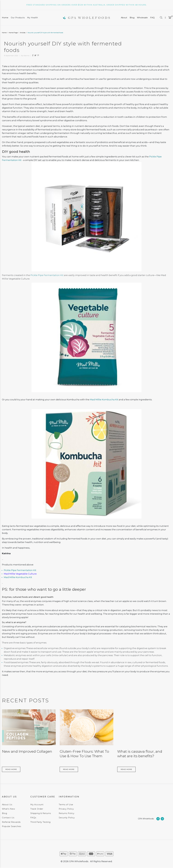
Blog (132, 18)
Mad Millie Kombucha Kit (104, 400)
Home (5, 18)
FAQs (33, 818)
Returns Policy (67, 813)
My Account (37, 805)
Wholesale (142, 18)
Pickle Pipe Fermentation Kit (47, 275)
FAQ (152, 18)
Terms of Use (66, 805)
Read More (11, 769)
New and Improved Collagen (27, 751)
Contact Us (8, 818)
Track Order (37, 809)
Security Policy (67, 818)
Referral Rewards (11, 822)
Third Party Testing (40, 822)
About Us (7, 805)
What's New (9, 809)
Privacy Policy (66, 809)
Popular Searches (12, 826)
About (124, 18)
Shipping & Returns (41, 813)
